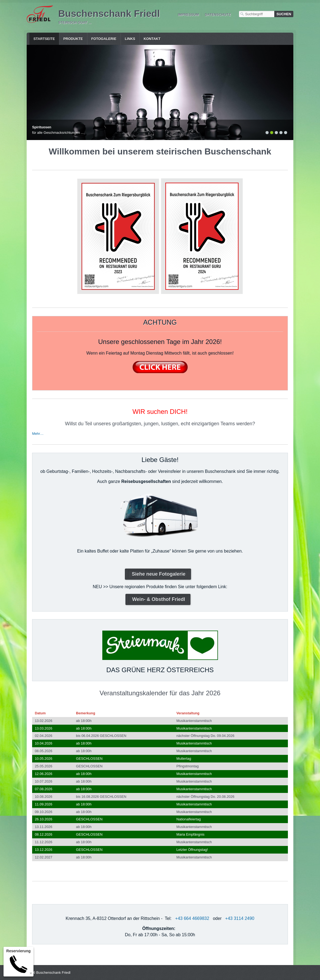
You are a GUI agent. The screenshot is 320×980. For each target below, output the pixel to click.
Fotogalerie (104, 39)
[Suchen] (284, 14)
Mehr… (38, 434)
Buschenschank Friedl (109, 13)
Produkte (73, 39)
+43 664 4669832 (192, 918)
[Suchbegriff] (257, 14)
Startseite (44, 39)
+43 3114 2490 (240, 918)
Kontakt (152, 39)
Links (130, 39)
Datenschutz (218, 15)
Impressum (188, 15)
